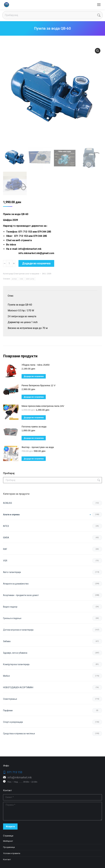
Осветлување (10, 699)
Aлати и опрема (11, 515)
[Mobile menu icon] (99, 5)
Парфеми (8, 710)
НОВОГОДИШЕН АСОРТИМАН (18, 687)
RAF (5, 549)
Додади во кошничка (36, 263)
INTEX (6, 526)
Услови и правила (12, 853)
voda (21, 279)
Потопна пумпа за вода (34, 427)
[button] (98, 51)
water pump (30, 279)
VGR (5, 561)
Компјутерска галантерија (16, 664)
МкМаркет (8, 841)
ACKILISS (8, 503)
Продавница (9, 847)
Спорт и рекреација (13, 722)
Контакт (7, 859)
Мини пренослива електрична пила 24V (43, 406)
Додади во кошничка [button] (34, 376)
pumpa (14, 279)
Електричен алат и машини (26, 274)
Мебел (6, 676)
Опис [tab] (11, 296)
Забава (7, 641)
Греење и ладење (12, 618)
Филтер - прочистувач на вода (38, 447)
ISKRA (6, 538)
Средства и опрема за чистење (19, 734)
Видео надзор (10, 607)
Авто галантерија (12, 572)
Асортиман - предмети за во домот (21, 595)
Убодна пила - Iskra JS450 (35, 365)
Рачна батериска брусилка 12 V (38, 385)
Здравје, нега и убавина (15, 653)
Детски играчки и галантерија (18, 630)
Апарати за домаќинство (16, 584)
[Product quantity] (9, 263)
